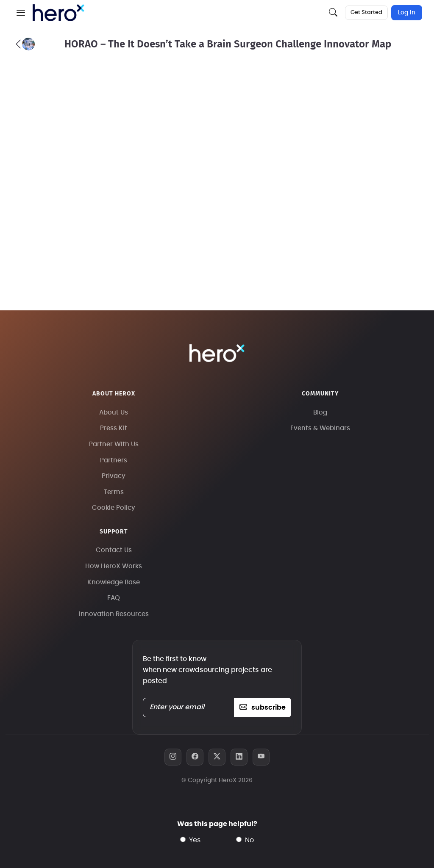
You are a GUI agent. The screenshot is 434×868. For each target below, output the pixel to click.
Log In (407, 13)
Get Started (366, 12)
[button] (21, 13)
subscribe (263, 708)
